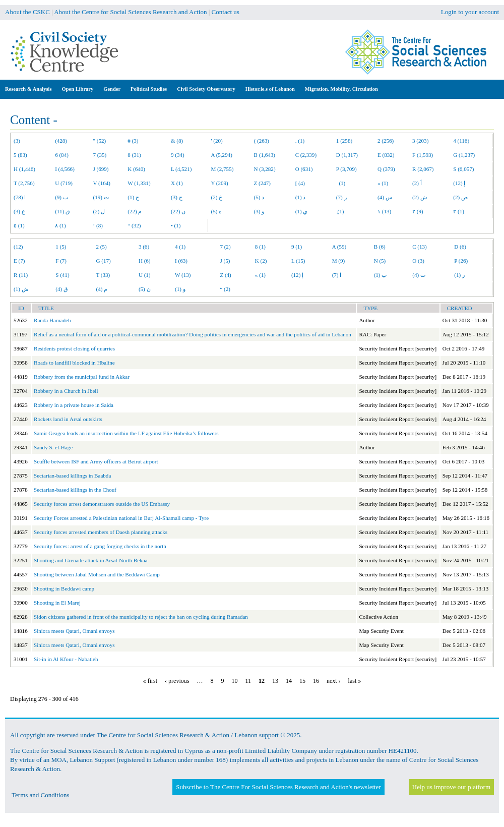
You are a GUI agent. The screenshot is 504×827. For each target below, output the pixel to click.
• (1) (176, 225)
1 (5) (61, 247)
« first (150, 681)
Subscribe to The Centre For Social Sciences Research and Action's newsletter (278, 787)
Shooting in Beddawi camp (64, 588)
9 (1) (297, 247)
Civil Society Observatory (206, 89)
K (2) (261, 261)
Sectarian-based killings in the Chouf (75, 490)
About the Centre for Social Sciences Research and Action (130, 12)
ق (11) (62, 211)
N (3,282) (265, 169)
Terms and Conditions (41, 795)
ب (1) (381, 275)
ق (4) (62, 289)
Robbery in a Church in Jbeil (66, 391)
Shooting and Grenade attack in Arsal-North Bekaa (91, 560)
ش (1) (21, 289)
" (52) (100, 141)
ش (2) (420, 197)
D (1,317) (347, 155)
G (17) (104, 261)
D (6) (460, 247)
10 (234, 681)
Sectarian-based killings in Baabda (72, 476)
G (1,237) (464, 155)
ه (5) (217, 211)
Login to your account (470, 12)
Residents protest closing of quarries (74, 348)
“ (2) (225, 289)
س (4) (385, 197)
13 (275, 681)
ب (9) (61, 197)
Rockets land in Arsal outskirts (68, 419)
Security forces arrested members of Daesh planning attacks (101, 532)
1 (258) (344, 141)
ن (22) (178, 211)
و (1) (180, 289)
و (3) (259, 211)
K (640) (136, 169)
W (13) (183, 275)
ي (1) (302, 211)
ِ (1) (340, 211)
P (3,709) (346, 169)
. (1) (300, 141)
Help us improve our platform (451, 787)
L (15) (298, 261)
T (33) (103, 275)
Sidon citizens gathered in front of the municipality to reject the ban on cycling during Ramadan (141, 617)
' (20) (217, 141)
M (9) (339, 261)
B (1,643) (265, 155)
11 (248, 681)
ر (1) (459, 275)
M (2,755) (223, 169)
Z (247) (263, 183)
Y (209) (220, 183)
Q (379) (386, 169)
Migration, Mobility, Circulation (341, 89)
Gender (112, 89)
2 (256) (386, 141)
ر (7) (341, 197)
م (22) (135, 211)
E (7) (19, 261)
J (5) (225, 261)
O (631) (304, 169)
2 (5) (102, 247)
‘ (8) (98, 225)
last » (355, 681)
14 (289, 681)
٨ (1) (60, 225)
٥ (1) (19, 225)
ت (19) (101, 197)
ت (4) (419, 275)
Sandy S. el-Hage (53, 447)
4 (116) (461, 141)
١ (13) (384, 211)
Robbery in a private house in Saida (74, 405)
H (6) (145, 261)
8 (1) (260, 247)
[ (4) (300, 183)
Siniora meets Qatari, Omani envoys (74, 631)
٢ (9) (418, 211)
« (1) (383, 183)
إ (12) (459, 183)
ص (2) (460, 197)
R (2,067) (423, 169)
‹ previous (177, 681)
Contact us (226, 12)
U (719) (64, 183)
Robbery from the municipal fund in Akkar (82, 377)
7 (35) (100, 155)
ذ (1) (301, 197)
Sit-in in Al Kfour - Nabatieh (66, 659)
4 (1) (180, 247)
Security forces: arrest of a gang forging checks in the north (100, 546)
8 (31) (134, 155)
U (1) (145, 275)
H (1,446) (24, 169)
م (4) (102, 289)
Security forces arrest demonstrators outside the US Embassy (102, 504)
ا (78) (20, 197)
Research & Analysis (28, 89)
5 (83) (20, 155)
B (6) (380, 247)
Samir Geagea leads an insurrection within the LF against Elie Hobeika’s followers (126, 433)
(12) (18, 247)
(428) (61, 141)
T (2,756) (24, 183)
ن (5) (145, 289)
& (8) (177, 141)
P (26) (461, 261)
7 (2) (225, 247)
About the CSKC (27, 12)
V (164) (102, 183)
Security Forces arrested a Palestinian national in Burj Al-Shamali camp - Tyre (121, 518)
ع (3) (19, 211)
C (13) (420, 247)
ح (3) (177, 197)
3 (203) (420, 141)
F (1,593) (423, 155)
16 (316, 681)
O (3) (418, 261)
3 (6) (144, 247)
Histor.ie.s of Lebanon (270, 89)
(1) (341, 183)
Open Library (78, 89)
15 (302, 681)
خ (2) (217, 197)
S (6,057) (463, 169)
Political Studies (149, 89)
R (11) (21, 275)
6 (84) (62, 155)
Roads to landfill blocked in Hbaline (74, 363)
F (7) (61, 261)
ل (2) (99, 211)
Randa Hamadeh (52, 320)
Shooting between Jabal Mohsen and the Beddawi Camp (97, 574)
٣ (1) (459, 211)
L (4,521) (181, 169)
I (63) (181, 261)
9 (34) (178, 155)
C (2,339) (306, 155)
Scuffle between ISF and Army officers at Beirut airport (96, 461)
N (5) (380, 261)
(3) (17, 141)
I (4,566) (65, 169)
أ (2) (417, 183)
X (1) (177, 183)
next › (334, 681)
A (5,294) (222, 155)
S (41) (62, 275)
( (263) (262, 141)
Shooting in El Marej (57, 603)
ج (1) (133, 197)
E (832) (386, 155)
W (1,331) (139, 183)
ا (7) (337, 275)
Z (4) (225, 275)
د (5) (259, 197)
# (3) (133, 141)
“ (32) (134, 225)
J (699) (101, 169)
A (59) (339, 247)
